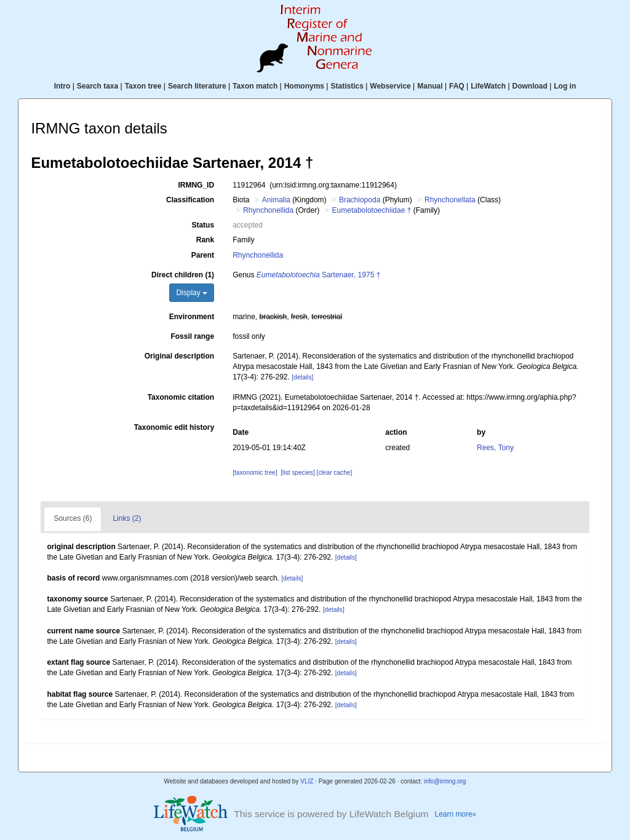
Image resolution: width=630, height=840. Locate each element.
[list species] (297, 473)
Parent (203, 255)
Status (203, 225)
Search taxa (98, 86)
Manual (430, 86)
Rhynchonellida (268, 210)
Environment (192, 317)
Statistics (347, 86)
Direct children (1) (183, 275)
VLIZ (307, 781)
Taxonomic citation (181, 397)
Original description (179, 356)
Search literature (197, 86)
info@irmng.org (445, 781)
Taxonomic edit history (174, 427)
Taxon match (255, 86)
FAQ (457, 86)
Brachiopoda (360, 200)
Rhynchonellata (450, 200)
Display (192, 293)
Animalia (276, 200)
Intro (62, 86)
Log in (565, 86)
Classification (190, 200)
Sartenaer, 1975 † (319, 275)
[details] (302, 377)
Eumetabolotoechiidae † (372, 210)
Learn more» (456, 814)
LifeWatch (488, 86)
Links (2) (127, 518)
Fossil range (192, 336)
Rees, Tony (495, 448)
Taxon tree (143, 86)
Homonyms (304, 86)
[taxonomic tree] (255, 473)
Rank (205, 240)
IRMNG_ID (196, 185)
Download (530, 86)
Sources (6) (73, 518)
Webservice (390, 86)
